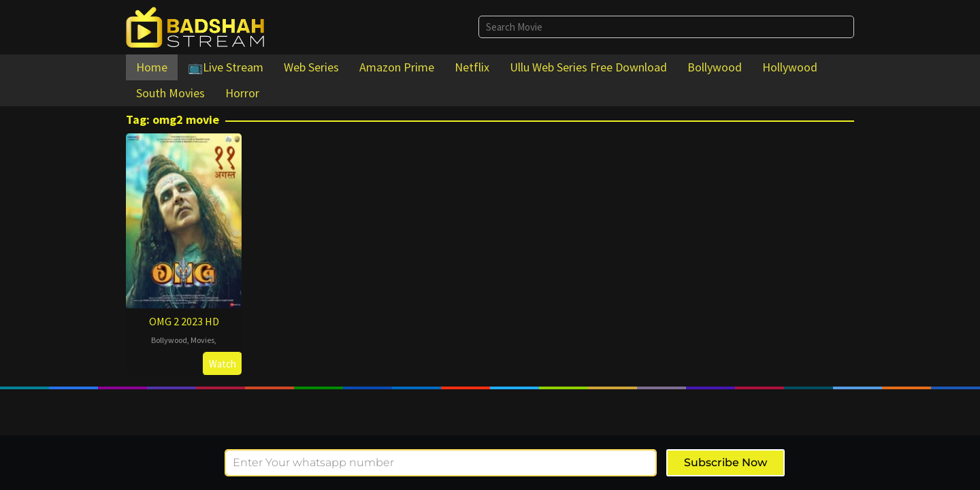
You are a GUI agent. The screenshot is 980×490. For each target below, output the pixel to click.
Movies (202, 340)
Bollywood (169, 340)
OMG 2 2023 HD (184, 321)
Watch (223, 364)
